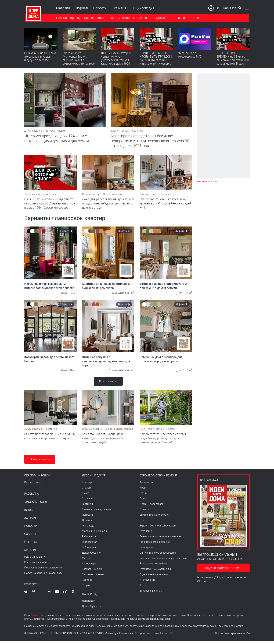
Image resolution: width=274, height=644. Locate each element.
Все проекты (108, 383)
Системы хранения (93, 577)
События (119, 8)
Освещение (146, 550)
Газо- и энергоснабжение (155, 544)
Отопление (146, 534)
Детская (87, 523)
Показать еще (40, 462)
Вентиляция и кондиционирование (160, 539)
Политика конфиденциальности (43, 576)
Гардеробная (90, 544)
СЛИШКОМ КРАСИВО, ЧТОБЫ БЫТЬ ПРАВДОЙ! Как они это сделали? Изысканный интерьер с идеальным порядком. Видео (156, 62)
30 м (131, 295)
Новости (99, 8)
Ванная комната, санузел (118, 431)
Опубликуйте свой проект (223, 570)
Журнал (81, 8)
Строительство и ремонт (151, 18)
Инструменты (148, 582)
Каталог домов (33, 485)
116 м (72, 372)
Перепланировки (68, 18)
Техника (144, 588)
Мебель (87, 561)
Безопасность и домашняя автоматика (163, 561)
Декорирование (91, 555)
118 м (188, 295)
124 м (72, 295)
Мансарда (88, 528)
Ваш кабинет (223, 8)
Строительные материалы (155, 572)
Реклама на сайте (35, 559)
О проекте (32, 545)
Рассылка (32, 496)
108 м (188, 372)
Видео (196, 18)
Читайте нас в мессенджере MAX (190, 55)
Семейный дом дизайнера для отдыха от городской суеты (166, 361)
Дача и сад (180, 18)
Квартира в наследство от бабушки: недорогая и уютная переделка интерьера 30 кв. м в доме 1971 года (150, 142)
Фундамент (146, 485)
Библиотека (89, 550)
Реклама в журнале (36, 565)
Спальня (87, 490)
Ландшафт (88, 603)
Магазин (63, 8)
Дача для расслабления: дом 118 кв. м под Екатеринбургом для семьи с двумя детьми (108, 205)
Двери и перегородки (152, 507)
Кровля (144, 490)
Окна (143, 501)
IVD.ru (34, 618)
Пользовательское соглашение (43, 570)
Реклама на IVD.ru (207, 181)
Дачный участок (165, 431)
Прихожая (88, 517)
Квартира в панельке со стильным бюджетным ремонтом (108, 288)
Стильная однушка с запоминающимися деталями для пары (108, 363)
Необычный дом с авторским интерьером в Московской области (51, 288)
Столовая (88, 501)
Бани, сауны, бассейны (153, 566)
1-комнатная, (118, 295)
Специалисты (94, 18)
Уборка (86, 588)
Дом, (64, 295)
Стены (143, 496)
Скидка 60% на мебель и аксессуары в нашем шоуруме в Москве (40, 57)
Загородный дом (55, 132)
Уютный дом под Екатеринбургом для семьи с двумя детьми (166, 288)
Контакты (32, 587)
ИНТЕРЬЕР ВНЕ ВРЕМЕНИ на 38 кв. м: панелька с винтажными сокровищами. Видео (233, 59)
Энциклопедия (143, 8)
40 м (131, 372)
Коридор (87, 582)
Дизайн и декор (118, 18)
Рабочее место (91, 539)
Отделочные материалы (154, 577)
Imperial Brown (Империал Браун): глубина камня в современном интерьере (79, 59)
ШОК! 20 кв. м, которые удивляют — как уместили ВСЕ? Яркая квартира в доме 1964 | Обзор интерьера (116, 60)
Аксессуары (89, 566)
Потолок (145, 512)
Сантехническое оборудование (158, 555)
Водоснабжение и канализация (158, 528)
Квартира (138, 132)
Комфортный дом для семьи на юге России (51, 361)
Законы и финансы (151, 593)
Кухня (85, 496)
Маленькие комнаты (94, 534)
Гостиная (166, 196)
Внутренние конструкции (154, 517)
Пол (142, 523)
